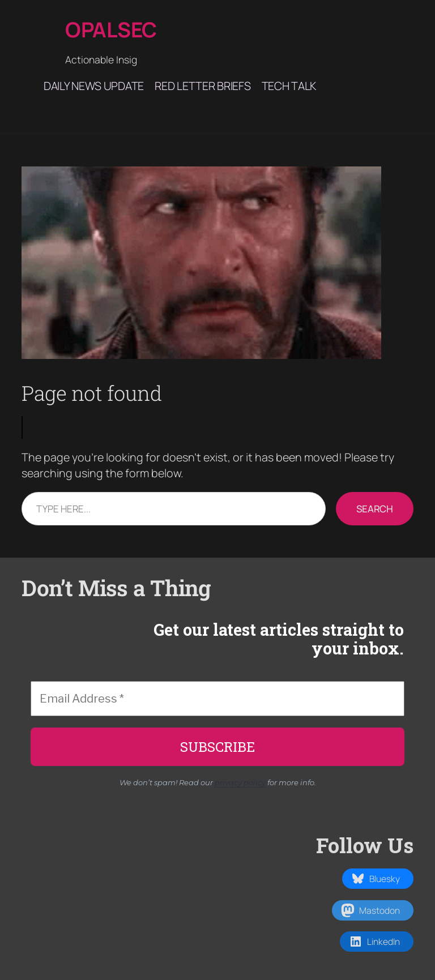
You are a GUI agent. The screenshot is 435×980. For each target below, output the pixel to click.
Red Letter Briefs (202, 86)
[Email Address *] (217, 699)
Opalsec (111, 29)
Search (375, 509)
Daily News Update (94, 86)
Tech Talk (289, 86)
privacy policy (240, 782)
